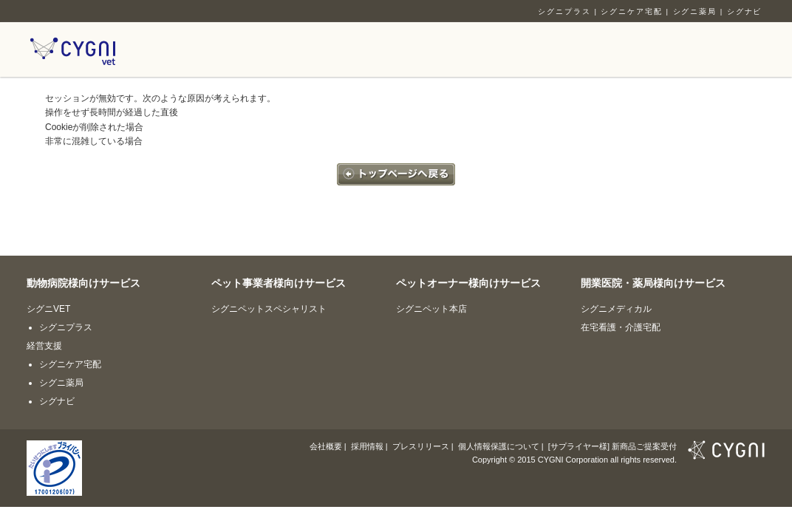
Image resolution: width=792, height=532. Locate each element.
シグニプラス (564, 11)
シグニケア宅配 (631, 11)
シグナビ (745, 11)
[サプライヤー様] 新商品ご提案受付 (612, 446)
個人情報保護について (499, 446)
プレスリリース (421, 446)
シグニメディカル (616, 309)
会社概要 (326, 446)
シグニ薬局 (695, 11)
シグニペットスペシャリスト (269, 309)
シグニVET (48, 309)
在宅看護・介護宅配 (621, 327)
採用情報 (367, 446)
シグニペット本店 (431, 309)
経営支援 (44, 346)
